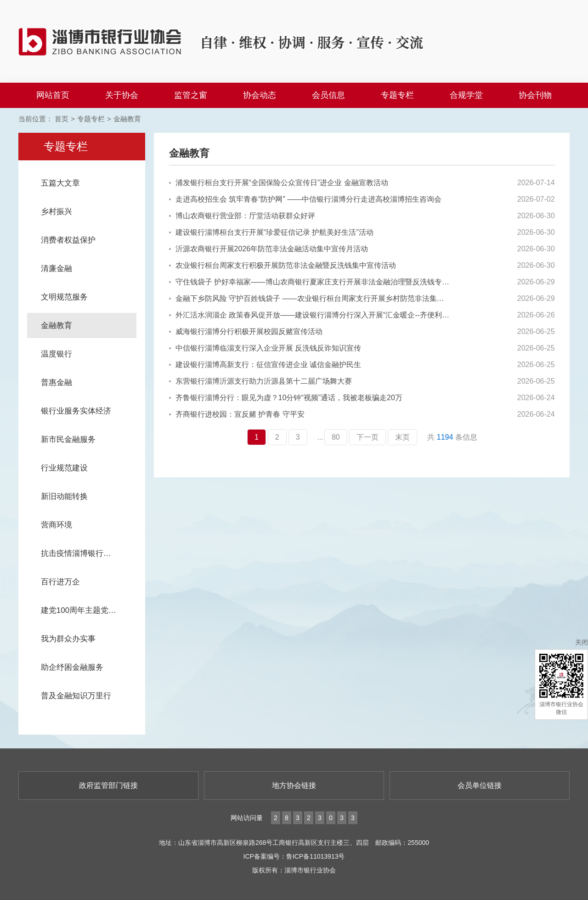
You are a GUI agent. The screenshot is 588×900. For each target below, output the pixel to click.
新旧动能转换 (64, 496)
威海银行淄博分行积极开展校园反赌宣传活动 (246, 331)
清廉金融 (57, 269)
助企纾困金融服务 (72, 667)
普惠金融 (57, 382)
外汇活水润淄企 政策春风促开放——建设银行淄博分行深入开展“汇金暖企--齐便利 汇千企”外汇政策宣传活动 (310, 315)
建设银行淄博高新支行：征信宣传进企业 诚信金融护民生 (265, 365)
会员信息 (328, 95)
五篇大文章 (60, 183)
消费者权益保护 (68, 240)
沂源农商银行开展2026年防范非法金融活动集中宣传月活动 (269, 249)
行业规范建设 (64, 468)
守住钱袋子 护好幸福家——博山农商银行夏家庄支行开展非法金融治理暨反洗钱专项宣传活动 (310, 282)
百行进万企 (60, 582)
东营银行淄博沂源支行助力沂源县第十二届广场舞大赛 (260, 381)
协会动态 (260, 95)
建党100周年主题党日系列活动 (89, 610)
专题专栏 (397, 95)
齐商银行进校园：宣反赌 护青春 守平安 (237, 414)
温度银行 (57, 354)
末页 (402, 437)
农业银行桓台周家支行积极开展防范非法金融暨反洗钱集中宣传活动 (283, 265)
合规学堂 (466, 95)
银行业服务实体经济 (76, 411)
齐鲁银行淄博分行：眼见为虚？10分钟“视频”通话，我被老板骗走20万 (286, 398)
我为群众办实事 (68, 639)
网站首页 (53, 95)
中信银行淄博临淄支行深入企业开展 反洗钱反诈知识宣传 (265, 348)
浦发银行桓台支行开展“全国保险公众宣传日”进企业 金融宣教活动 (279, 183)
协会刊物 (535, 95)
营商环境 (57, 525)
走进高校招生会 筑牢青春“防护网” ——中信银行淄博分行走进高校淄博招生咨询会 (305, 199)
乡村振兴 (57, 212)
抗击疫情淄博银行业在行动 (88, 553)
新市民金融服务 (68, 439)
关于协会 (122, 95)
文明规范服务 (64, 297)
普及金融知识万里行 (76, 696)
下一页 (367, 437)
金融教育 (127, 119)
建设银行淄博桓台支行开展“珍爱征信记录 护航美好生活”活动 (271, 232)
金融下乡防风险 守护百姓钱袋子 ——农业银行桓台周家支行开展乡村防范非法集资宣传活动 (310, 298)
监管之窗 (191, 95)
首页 (62, 119)
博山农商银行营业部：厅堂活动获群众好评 (242, 216)
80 (336, 437)
